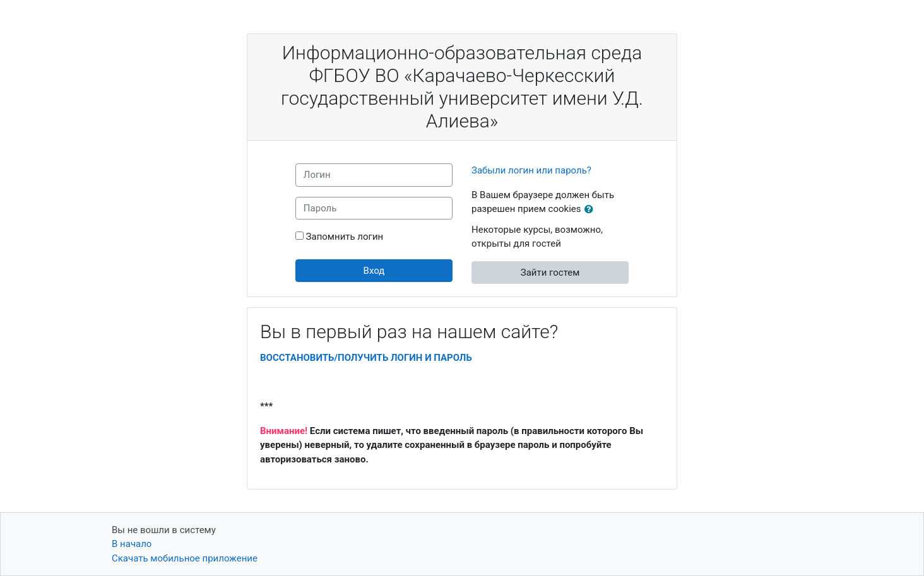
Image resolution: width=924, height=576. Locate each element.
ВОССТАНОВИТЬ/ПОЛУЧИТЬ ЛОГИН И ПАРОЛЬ (366, 358)
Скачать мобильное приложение (185, 558)
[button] (591, 210)
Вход (374, 271)
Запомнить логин (345, 237)
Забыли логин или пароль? (531, 170)
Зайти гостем (550, 273)
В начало (132, 544)
